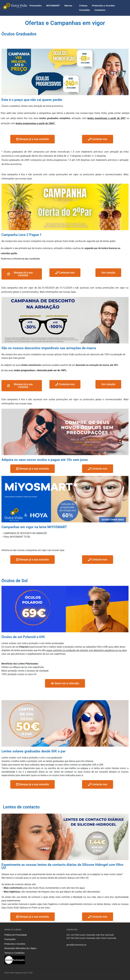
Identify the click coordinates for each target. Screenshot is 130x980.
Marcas (68, 6)
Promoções (36, 6)
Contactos (100, 10)
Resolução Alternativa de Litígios (20, 948)
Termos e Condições (14, 953)
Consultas (84, 10)
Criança (83, 6)
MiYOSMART (53, 6)
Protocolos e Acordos (103, 6)
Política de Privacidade (16, 935)
